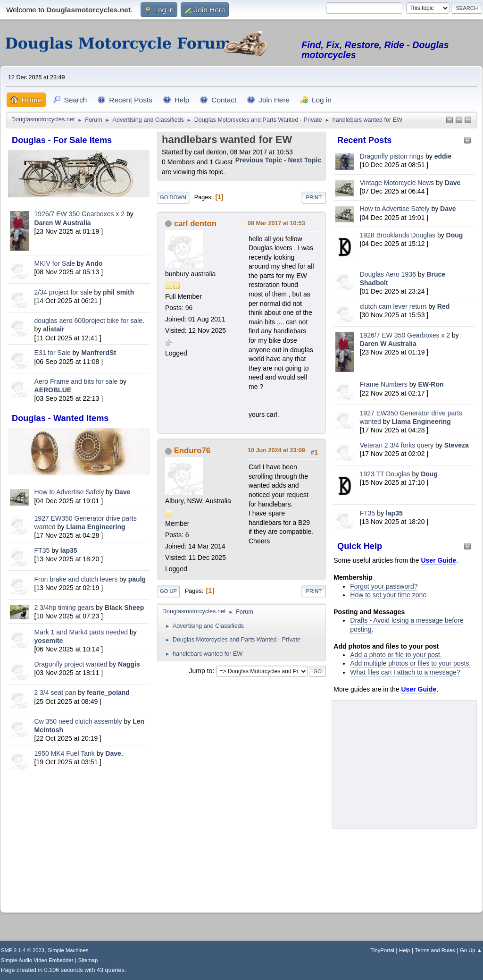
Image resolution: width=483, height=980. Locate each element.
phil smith (118, 292)
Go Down (173, 197)
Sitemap (88, 960)
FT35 (42, 550)
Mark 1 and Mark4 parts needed (81, 632)
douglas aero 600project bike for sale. (89, 321)
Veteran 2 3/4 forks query (397, 445)
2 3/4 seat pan (55, 693)
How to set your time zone (388, 595)
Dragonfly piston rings (392, 156)
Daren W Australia (63, 223)
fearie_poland (108, 693)
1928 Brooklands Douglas (398, 235)
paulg (137, 579)
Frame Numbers (384, 384)
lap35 (69, 550)
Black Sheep (124, 608)
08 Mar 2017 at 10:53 (276, 223)
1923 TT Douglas (385, 474)
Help (404, 950)
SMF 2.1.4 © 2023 (23, 950)
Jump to (201, 671)
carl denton (195, 224)
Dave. (114, 753)
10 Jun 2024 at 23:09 (276, 450)
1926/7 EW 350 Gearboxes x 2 (79, 214)
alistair (54, 329)
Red (443, 306)
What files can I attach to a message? (405, 672)
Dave (122, 492)
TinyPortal (382, 950)
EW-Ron (431, 384)
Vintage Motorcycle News (397, 183)
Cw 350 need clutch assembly (78, 721)
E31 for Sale (53, 353)
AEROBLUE (53, 390)
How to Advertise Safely (69, 492)
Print (314, 197)
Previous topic (259, 160)
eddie (443, 156)
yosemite (49, 641)
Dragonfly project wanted (71, 664)
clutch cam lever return (393, 306)
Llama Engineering (96, 527)
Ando (94, 263)
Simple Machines (68, 950)
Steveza (457, 445)
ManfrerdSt (99, 353)
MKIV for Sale (55, 263)
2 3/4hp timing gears (64, 608)
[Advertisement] (79, 839)
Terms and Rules (435, 950)
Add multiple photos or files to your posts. (410, 663)
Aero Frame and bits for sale (76, 381)
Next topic (304, 160)
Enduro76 (192, 451)
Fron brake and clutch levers (76, 579)
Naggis (129, 664)
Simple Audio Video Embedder (37, 960)
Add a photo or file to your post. (396, 655)
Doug (455, 235)
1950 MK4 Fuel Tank (65, 753)
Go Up (168, 591)
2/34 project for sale (63, 292)
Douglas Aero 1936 (388, 274)
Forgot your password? (384, 586)
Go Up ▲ (471, 950)
